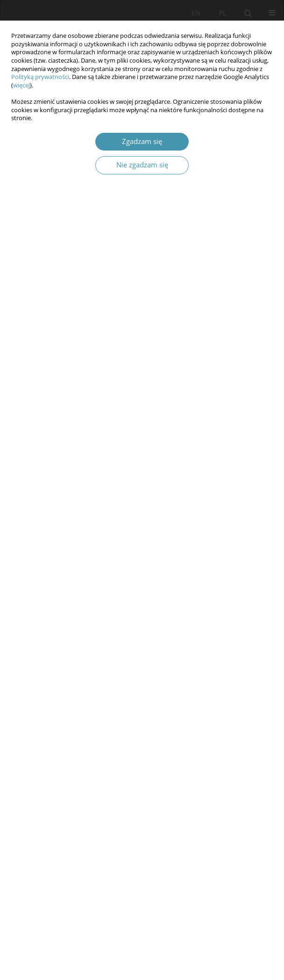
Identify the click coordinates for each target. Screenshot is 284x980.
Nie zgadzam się (142, 165)
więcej (21, 85)
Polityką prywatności (40, 77)
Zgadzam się (142, 141)
